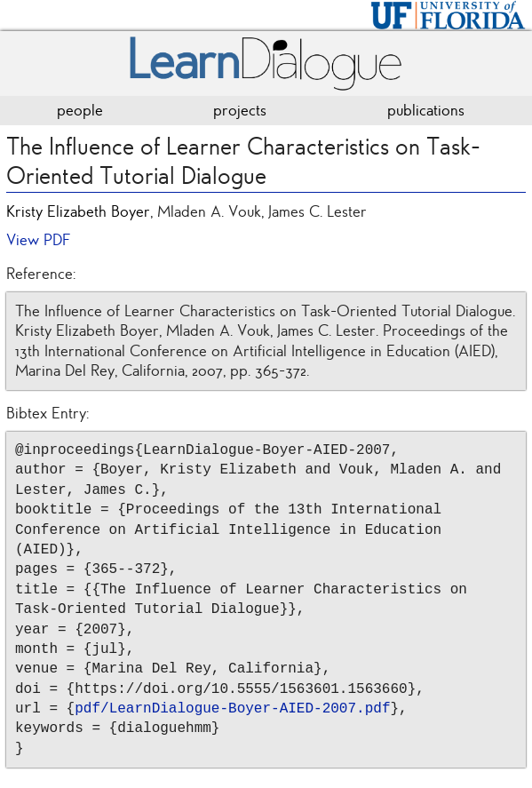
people (80, 110)
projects (240, 110)
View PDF (38, 240)
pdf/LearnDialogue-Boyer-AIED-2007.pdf (232, 709)
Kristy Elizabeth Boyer (78, 211)
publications (426, 110)
